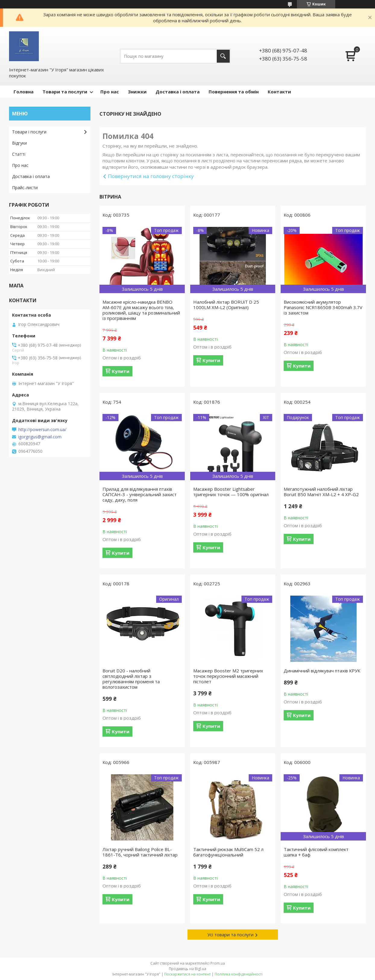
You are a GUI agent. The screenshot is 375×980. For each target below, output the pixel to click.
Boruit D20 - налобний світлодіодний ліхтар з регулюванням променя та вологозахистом (131, 679)
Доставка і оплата (178, 92)
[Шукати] (223, 56)
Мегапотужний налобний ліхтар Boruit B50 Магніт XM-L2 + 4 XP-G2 (321, 492)
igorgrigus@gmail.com (40, 437)
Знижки (137, 92)
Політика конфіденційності (239, 974)
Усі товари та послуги (230, 935)
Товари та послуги (65, 92)
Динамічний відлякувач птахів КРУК (322, 671)
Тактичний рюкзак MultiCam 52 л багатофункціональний (228, 852)
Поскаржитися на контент (187, 974)
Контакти (279, 92)
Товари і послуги (29, 132)
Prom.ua (218, 963)
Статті (19, 154)
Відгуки (19, 143)
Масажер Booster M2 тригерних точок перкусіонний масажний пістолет (228, 676)
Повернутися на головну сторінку (151, 176)
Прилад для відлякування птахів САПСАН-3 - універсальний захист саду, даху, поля (140, 494)
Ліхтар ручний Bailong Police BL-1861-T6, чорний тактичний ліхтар (140, 852)
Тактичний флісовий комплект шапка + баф (316, 852)
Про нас (110, 92)
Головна (24, 92)
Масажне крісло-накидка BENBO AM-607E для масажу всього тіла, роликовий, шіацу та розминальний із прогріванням (141, 310)
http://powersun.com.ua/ (42, 430)
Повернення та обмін (234, 92)
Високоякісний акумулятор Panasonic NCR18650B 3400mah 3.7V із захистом (323, 307)
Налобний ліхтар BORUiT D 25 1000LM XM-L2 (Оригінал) (226, 305)
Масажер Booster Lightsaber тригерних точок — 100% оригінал (231, 492)
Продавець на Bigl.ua (187, 969)
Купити (121, 371)
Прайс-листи (25, 188)
